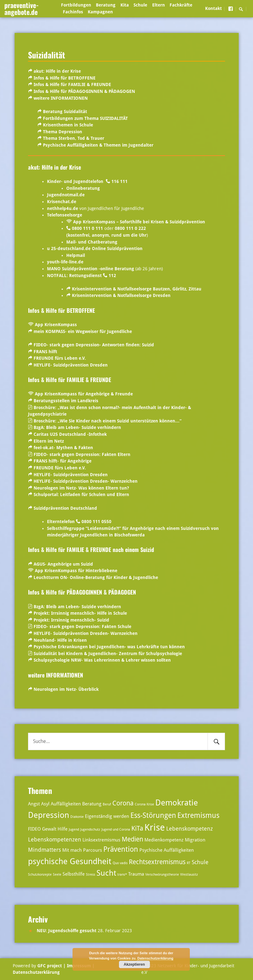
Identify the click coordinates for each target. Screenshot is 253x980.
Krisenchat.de (62, 202)
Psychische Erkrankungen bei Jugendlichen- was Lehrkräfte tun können (109, 647)
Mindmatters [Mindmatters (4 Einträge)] (45, 850)
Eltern (159, 5)
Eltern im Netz (49, 441)
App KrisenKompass (56, 325)
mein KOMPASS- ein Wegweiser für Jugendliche (83, 331)
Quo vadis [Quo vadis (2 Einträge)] (120, 863)
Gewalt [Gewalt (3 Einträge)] (49, 829)
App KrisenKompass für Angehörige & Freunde (84, 394)
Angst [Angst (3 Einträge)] (34, 804)
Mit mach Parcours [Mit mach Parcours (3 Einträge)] (82, 850)
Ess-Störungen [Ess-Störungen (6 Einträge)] (153, 816)
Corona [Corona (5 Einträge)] (123, 803)
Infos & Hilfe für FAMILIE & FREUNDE (72, 84)
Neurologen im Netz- (56, 488)
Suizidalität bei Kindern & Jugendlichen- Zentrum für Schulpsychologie (108, 654)
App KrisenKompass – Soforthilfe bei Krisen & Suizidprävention (139, 222)
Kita (125, 5)
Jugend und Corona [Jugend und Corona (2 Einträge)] (116, 830)
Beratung (106, 5)
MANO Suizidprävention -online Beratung (91, 269)
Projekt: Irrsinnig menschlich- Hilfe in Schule (80, 613)
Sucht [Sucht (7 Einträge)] (106, 873)
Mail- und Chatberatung (92, 242)
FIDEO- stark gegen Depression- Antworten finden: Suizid (94, 345)
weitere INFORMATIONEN (60, 98)
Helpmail (76, 255)
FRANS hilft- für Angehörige (63, 461)
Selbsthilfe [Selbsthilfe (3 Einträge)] (74, 874)
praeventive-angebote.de (21, 8)
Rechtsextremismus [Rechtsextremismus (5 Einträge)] (157, 862)
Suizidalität (47, 55)
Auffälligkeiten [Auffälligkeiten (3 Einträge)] (66, 804)
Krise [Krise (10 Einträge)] (155, 827)
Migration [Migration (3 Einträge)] (195, 840)
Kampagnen (100, 12)
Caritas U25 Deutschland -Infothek (70, 434)
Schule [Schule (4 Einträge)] (200, 862)
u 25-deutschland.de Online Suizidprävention (95, 248)
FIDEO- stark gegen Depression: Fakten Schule (82, 627)
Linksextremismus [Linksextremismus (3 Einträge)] (101, 840)
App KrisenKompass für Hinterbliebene (76, 571)
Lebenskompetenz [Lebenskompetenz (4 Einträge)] (190, 829)
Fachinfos (73, 12)
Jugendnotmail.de (66, 195)
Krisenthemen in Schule (67, 125)
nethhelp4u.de (63, 208)
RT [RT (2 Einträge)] (189, 863)
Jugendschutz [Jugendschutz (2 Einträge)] (90, 830)
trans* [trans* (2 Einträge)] (122, 875)
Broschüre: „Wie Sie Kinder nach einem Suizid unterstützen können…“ (108, 421)
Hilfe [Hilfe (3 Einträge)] (63, 829)
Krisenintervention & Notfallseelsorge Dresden (121, 295)
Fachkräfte (181, 5)
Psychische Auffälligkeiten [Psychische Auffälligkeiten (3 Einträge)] (167, 850)
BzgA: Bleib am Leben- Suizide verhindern (77, 427)
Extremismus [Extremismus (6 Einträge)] (198, 816)
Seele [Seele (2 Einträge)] (57, 875)
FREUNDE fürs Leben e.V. (59, 358)
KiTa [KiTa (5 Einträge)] (137, 828)
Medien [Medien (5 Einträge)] (132, 839)
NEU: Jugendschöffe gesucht (67, 931)
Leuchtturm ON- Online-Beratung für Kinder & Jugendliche (96, 577)
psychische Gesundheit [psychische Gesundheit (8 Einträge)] (70, 861)
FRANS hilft (45, 352)
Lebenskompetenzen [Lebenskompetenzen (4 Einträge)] (55, 839)
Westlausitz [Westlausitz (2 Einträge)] (189, 875)
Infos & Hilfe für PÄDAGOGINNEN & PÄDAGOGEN (84, 91)
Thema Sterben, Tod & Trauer (74, 138)
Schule (140, 5)
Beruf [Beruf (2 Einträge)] (107, 804)
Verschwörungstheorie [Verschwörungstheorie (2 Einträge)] (162, 875)
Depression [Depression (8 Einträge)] (49, 815)
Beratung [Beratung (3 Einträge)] (92, 804)
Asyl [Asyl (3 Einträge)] (45, 804)
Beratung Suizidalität (65, 112)
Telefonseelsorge (65, 215)
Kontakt (213, 8)
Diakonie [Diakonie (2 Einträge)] (77, 817)
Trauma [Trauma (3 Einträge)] (136, 874)
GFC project (50, 966)
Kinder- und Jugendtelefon (76, 181)
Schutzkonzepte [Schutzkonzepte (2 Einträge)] (40, 875)
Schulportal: (81, 495)
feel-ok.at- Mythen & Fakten (63, 448)
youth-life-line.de (65, 262)
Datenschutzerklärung (36, 972)
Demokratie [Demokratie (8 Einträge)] (177, 802)
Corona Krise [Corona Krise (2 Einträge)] (144, 804)
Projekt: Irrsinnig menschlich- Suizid (71, 620)
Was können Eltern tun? (104, 488)
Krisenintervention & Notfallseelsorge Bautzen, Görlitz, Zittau (137, 289)
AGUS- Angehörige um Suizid (63, 564)
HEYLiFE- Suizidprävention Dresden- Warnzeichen (85, 481)
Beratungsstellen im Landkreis (66, 401)
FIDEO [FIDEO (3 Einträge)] (34, 829)
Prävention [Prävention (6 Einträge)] (121, 849)
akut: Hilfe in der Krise (57, 71)
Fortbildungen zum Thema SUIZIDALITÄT (85, 118)
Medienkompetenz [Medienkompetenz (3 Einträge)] (164, 840)
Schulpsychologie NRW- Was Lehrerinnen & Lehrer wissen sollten (102, 660)
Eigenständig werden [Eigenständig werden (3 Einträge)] (107, 816)
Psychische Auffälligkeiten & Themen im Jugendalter (98, 145)
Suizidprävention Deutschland (65, 508)
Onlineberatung (83, 188)
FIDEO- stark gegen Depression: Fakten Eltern (82, 454)
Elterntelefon (61, 522)
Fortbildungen (76, 5)
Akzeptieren (134, 964)
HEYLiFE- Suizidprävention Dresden (71, 365)
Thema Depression (63, 132)
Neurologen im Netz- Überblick (66, 689)
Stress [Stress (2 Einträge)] (91, 875)
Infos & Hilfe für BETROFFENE (65, 78)
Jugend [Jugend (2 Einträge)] (74, 830)
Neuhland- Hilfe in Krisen (60, 640)
